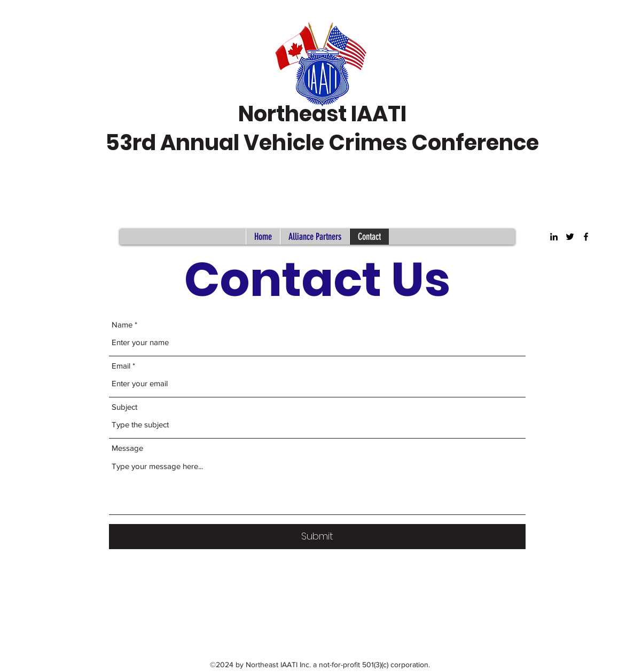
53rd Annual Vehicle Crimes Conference (322, 143)
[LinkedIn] (554, 237)
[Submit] (317, 537)
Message (127, 448)
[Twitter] (570, 237)
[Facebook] (586, 237)
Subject (124, 407)
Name (122, 325)
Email (121, 366)
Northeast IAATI (322, 114)
